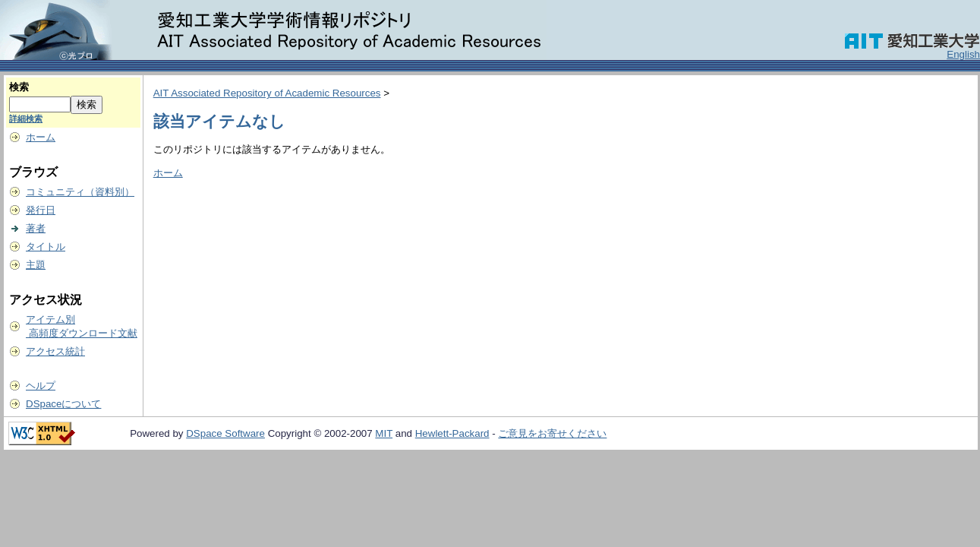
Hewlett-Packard (452, 433)
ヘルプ (41, 386)
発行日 (41, 210)
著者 (36, 228)
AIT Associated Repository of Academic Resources (267, 93)
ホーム (41, 137)
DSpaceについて (63, 404)
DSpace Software (225, 433)
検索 (19, 87)
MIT (384, 433)
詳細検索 (26, 119)
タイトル (46, 247)
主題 (36, 265)
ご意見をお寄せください (552, 433)
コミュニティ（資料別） (80, 192)
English (963, 54)
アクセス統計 (55, 351)
